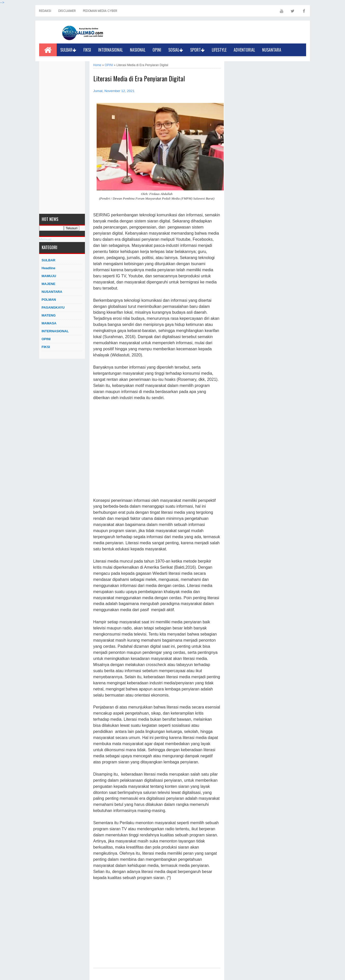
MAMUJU (49, 276)
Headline (49, 268)
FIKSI (87, 50)
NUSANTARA (272, 50)
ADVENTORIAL (244, 50)
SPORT (197, 50)
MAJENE (49, 284)
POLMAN (49, 300)
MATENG (49, 315)
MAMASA (49, 323)
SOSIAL (176, 50)
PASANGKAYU (53, 307)
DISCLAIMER (67, 11)
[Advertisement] (62, 138)
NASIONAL (138, 50)
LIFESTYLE (219, 50)
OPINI (157, 50)
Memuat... (47, 239)
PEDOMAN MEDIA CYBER (100, 11)
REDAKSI (45, 11)
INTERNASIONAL (110, 50)
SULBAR (68, 50)
